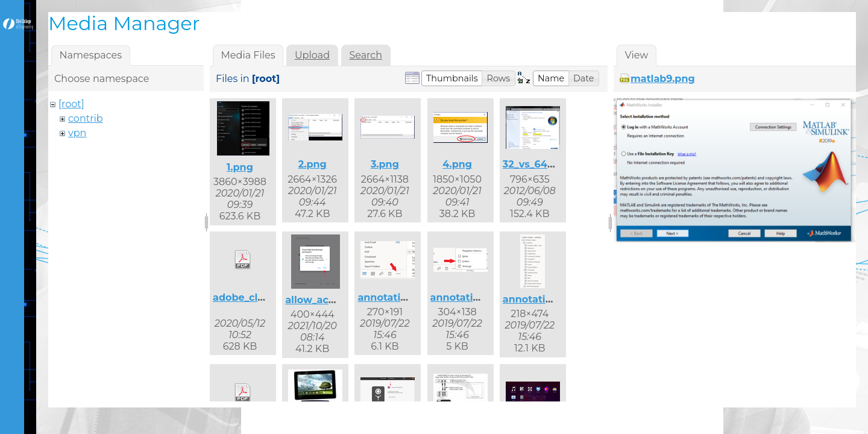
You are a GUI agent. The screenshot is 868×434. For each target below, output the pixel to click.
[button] (452, 78)
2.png (313, 164)
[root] (71, 104)
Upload (312, 55)
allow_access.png (329, 300)
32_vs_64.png (536, 164)
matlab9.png (663, 79)
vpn (77, 133)
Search (366, 55)
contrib (86, 118)
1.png (240, 167)
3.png (385, 164)
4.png (457, 164)
